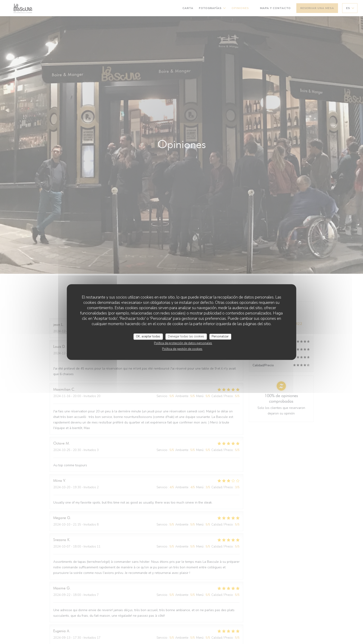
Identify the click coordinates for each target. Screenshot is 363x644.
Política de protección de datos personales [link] (183, 343)
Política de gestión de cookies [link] (182, 349)
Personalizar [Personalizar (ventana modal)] (220, 336)
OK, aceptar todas (148, 336)
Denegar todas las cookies (186, 336)
